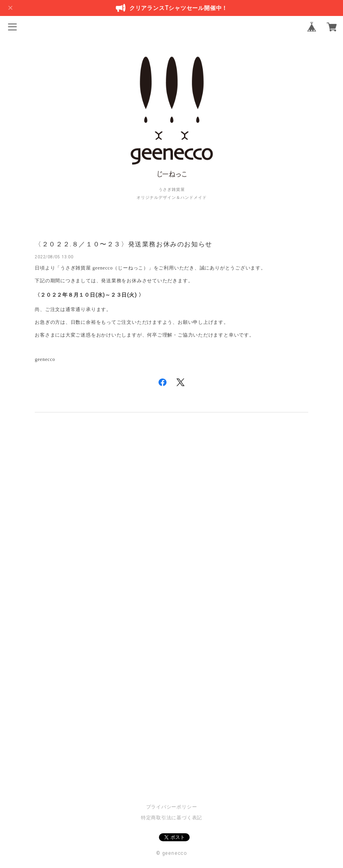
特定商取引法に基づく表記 (171, 818)
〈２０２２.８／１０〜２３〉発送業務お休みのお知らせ (124, 244)
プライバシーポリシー (172, 807)
